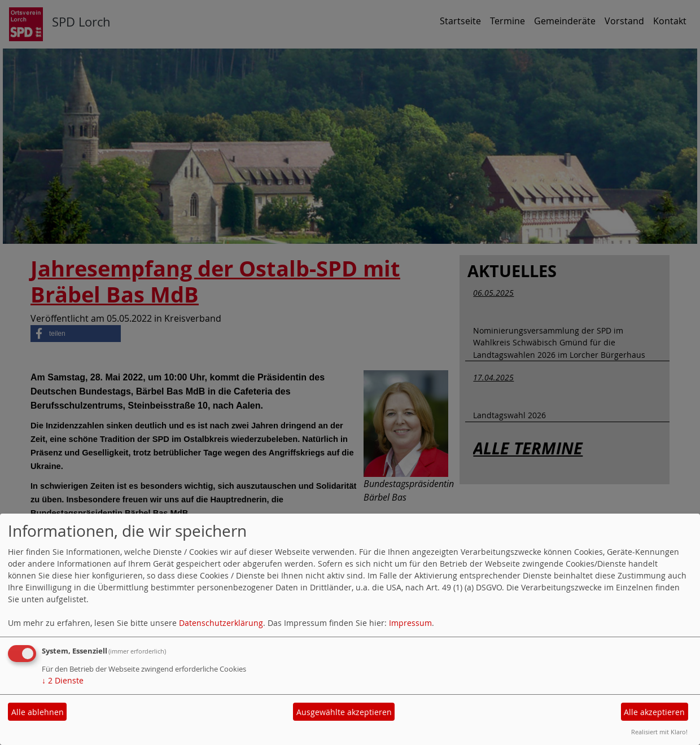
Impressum (410, 623)
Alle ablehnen (38, 712)
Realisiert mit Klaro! (659, 732)
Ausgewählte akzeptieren (344, 712)
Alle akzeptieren (654, 712)
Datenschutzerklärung (221, 623)
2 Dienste (63, 680)
